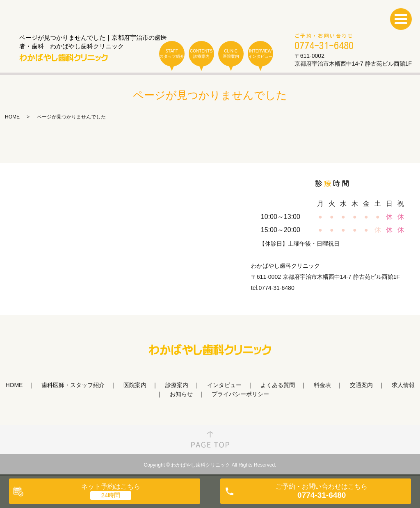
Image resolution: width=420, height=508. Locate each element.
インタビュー (224, 385)
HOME (12, 117)
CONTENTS (201, 54)
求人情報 (403, 385)
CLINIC (231, 54)
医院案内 (135, 385)
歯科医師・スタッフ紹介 (73, 385)
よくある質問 (278, 385)
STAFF (172, 54)
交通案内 (361, 385)
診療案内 (177, 385)
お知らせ (181, 394)
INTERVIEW (260, 54)
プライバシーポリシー (240, 394)
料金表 (322, 385)
